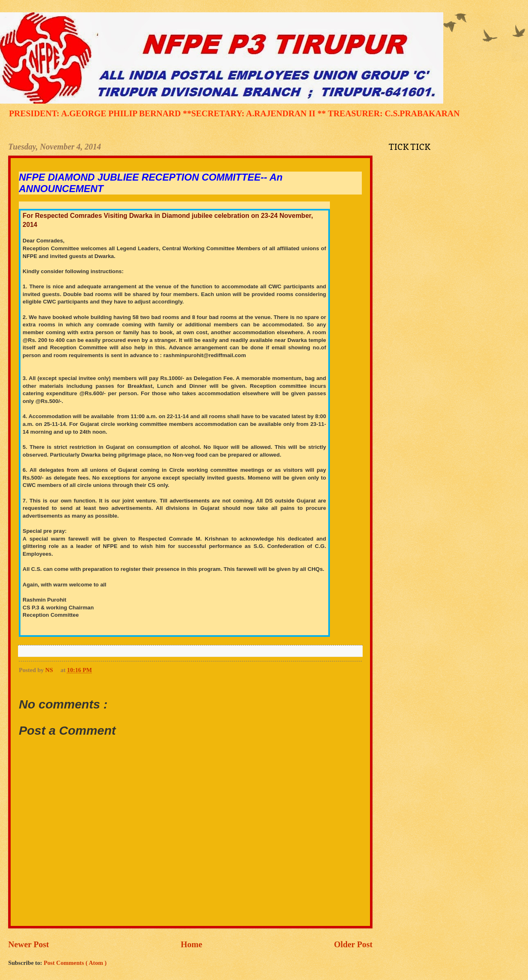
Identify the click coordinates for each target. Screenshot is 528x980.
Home (192, 944)
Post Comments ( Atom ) (75, 963)
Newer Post (29, 944)
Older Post (353, 944)
